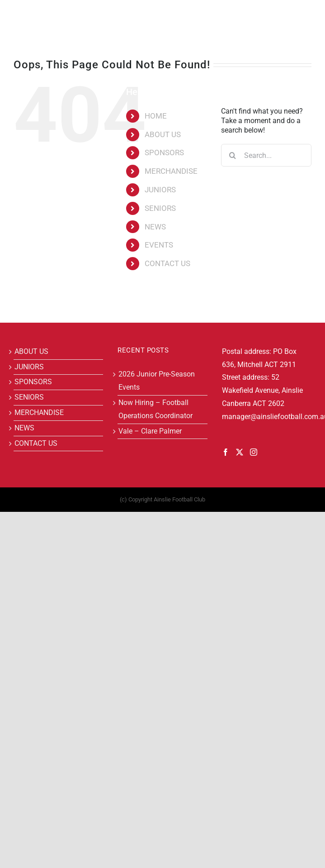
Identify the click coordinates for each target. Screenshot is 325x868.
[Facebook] (226, 452)
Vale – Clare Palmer (150, 431)
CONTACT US (167, 263)
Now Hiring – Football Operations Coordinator (155, 409)
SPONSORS (164, 153)
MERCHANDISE (171, 171)
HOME (156, 116)
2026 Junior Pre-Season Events (157, 381)
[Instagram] (254, 452)
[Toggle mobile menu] (307, 14)
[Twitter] (240, 452)
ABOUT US (163, 134)
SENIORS (160, 208)
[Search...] (266, 155)
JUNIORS (160, 190)
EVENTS (159, 245)
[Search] (232, 155)
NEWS (155, 227)
